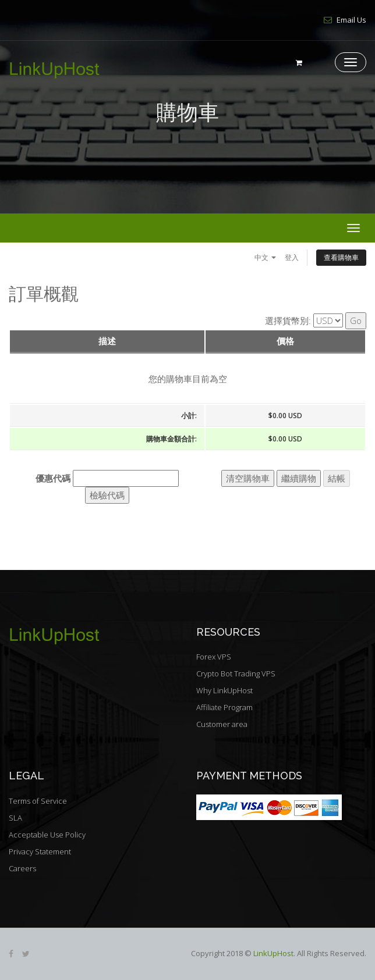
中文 (265, 257)
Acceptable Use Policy (47, 835)
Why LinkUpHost (224, 690)
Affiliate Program (224, 707)
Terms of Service (38, 801)
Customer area (222, 724)
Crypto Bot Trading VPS (236, 673)
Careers (22, 868)
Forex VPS (214, 657)
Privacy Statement (40, 851)
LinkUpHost (273, 953)
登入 (292, 257)
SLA (15, 818)
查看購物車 (341, 257)
